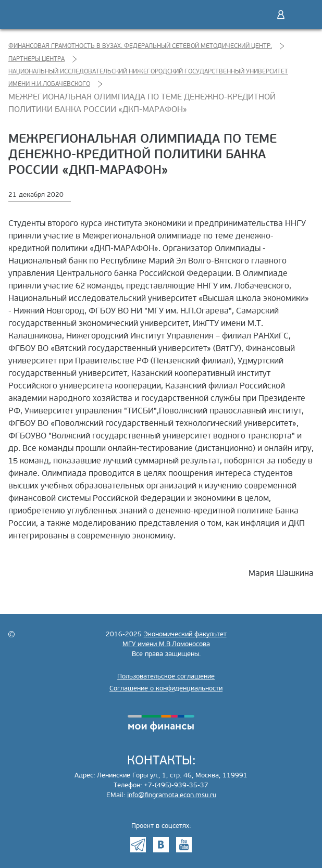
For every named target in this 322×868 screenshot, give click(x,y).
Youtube (184, 845)
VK (161, 845)
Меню (303, 15)
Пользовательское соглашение (166, 676)
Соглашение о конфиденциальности (166, 688)
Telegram (138, 845)
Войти (281, 15)
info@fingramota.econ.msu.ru (172, 795)
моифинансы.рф (161, 723)
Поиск (259, 15)
